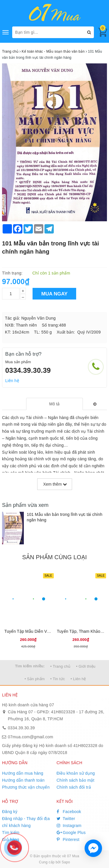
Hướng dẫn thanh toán (23, 780)
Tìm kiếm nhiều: (30, 666)
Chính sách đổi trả (74, 787)
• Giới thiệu (86, 666)
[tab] (54, 404)
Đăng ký (10, 812)
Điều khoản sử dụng (76, 773)
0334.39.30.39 (28, 370)
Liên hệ (12, 381)
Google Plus (71, 833)
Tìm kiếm (11, 833)
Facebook (69, 812)
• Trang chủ (60, 666)
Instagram (69, 826)
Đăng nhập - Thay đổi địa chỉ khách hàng (26, 822)
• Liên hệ (78, 679)
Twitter (66, 819)
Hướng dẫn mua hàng (23, 773)
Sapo (66, 862)
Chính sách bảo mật (76, 780)
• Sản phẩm (34, 679)
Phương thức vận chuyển (26, 787)
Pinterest (68, 840)
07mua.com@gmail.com (31, 737)
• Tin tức (58, 679)
